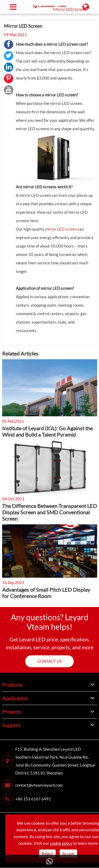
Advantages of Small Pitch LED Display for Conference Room (46, 593)
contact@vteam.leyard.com (32, 785)
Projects (11, 712)
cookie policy (61, 843)
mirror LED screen (61, 229)
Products (12, 685)
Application (15, 698)
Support (11, 725)
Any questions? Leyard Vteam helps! (50, 622)
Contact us (50, 661)
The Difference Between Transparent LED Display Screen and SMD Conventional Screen (49, 512)
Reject (47, 853)
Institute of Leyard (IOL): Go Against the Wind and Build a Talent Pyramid (47, 431)
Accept (68, 853)
